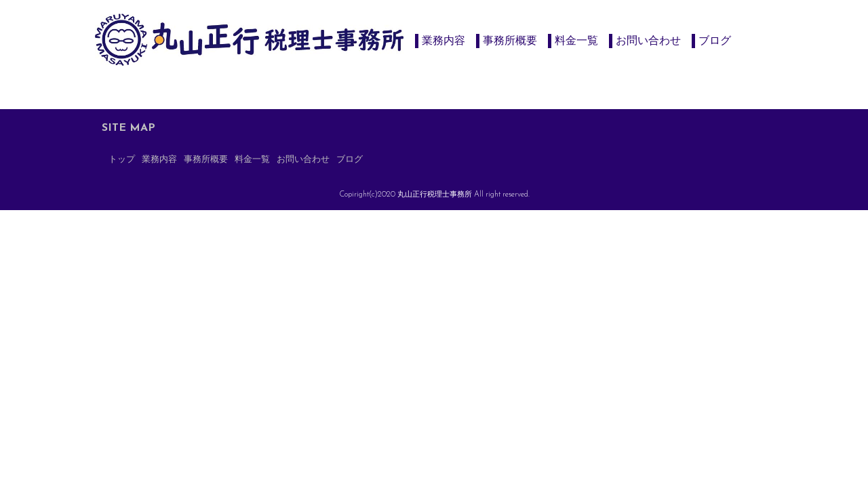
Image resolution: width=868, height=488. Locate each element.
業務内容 (443, 40)
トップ (122, 160)
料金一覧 (576, 40)
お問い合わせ (648, 40)
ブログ (715, 40)
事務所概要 (510, 40)
